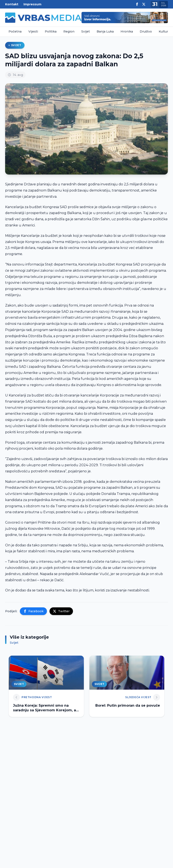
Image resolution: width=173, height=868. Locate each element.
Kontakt (12, 4)
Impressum (32, 4)
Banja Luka (105, 31)
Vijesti (33, 31)
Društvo (146, 31)
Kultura (164, 31)
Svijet (86, 31)
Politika (51, 31)
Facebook (33, 611)
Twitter (61, 611)
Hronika (127, 31)
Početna (15, 31)
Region (69, 31)
